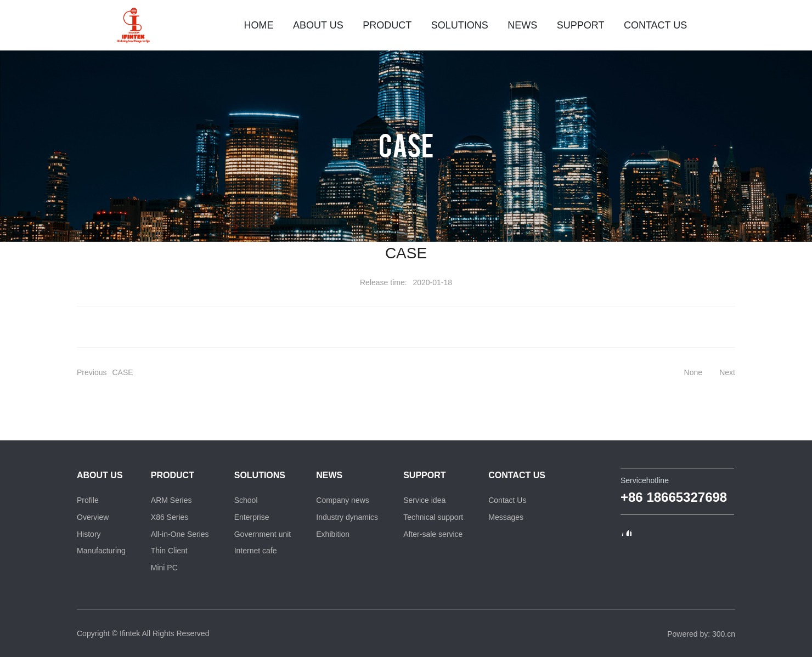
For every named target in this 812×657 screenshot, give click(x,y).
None (693, 372)
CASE (406, 144)
